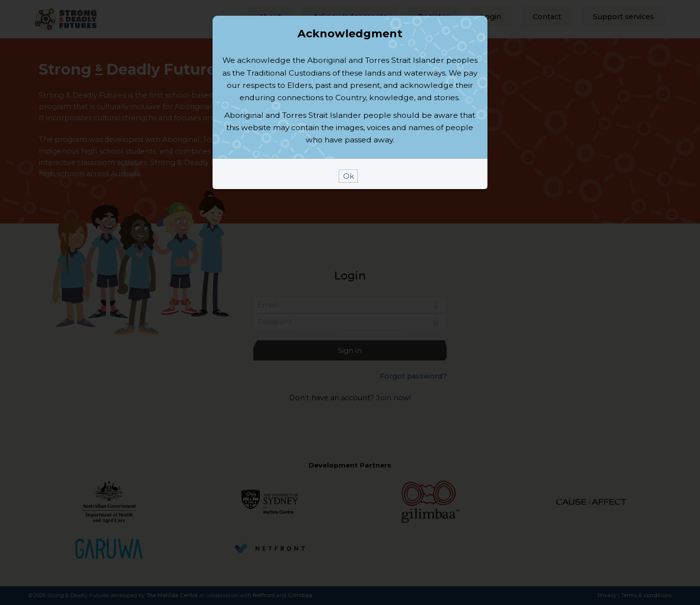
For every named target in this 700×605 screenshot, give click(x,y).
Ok (349, 280)
